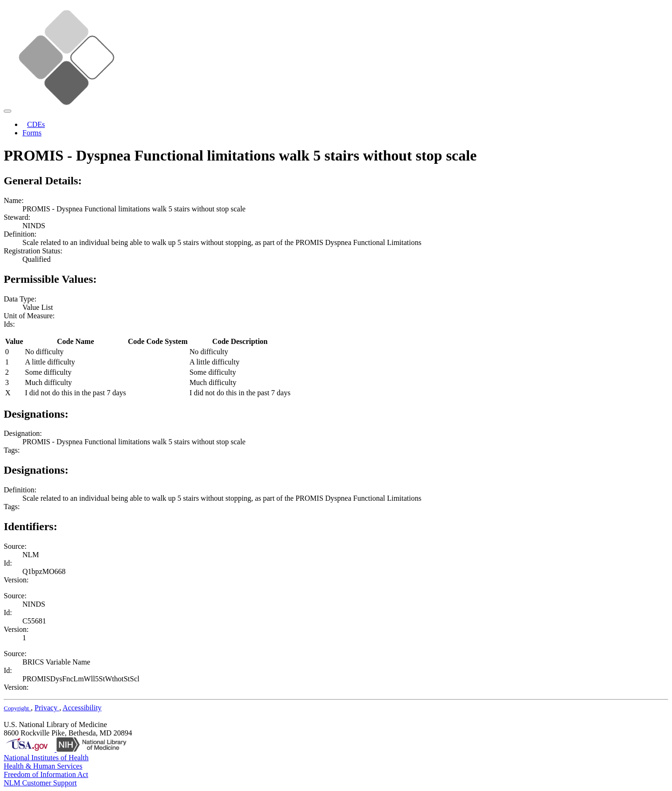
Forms (32, 133)
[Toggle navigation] (7, 111)
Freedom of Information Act (46, 774)
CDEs (36, 124)
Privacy (47, 708)
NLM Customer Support (40, 783)
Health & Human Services (43, 766)
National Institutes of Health (46, 758)
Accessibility (82, 708)
